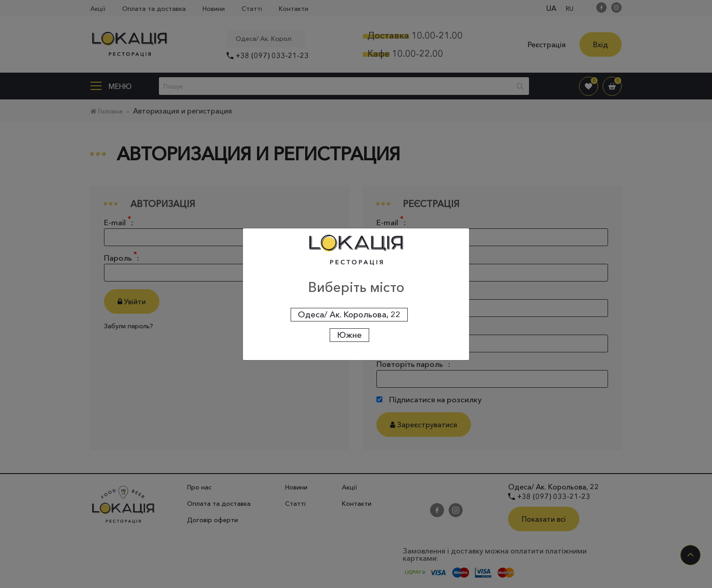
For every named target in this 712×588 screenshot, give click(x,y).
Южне (349, 335)
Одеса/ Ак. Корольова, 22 (349, 315)
